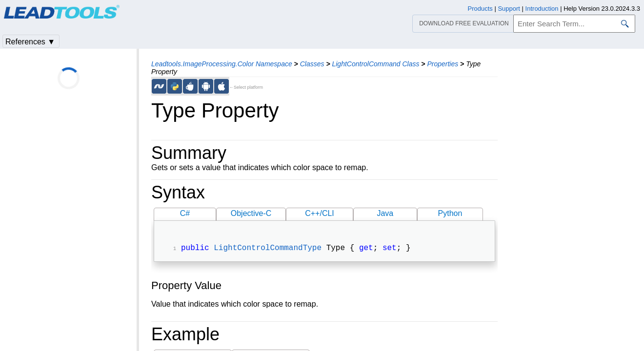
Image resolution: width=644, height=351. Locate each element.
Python (450, 213)
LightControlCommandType (268, 249)
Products (480, 9)
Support (509, 9)
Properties (443, 64)
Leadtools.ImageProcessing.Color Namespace (222, 64)
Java (385, 213)
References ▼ (30, 42)
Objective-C (251, 213)
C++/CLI (320, 213)
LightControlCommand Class (375, 64)
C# (185, 213)
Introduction (542, 9)
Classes (312, 64)
